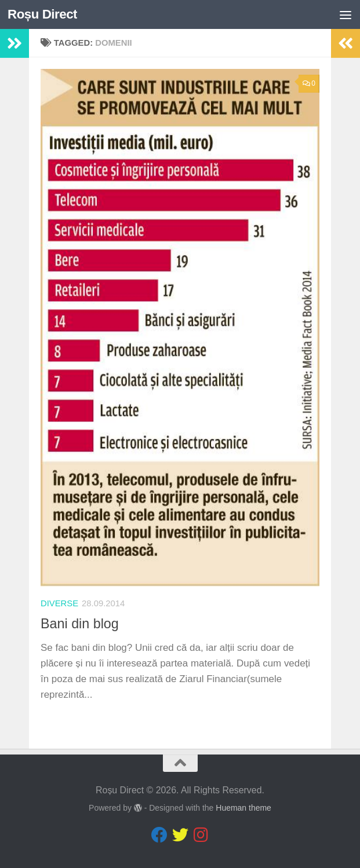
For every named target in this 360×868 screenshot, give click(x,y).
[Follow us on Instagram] (201, 835)
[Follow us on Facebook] (159, 835)
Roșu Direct (42, 14)
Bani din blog (80, 624)
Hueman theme (243, 808)
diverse (59, 603)
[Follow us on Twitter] (180, 835)
